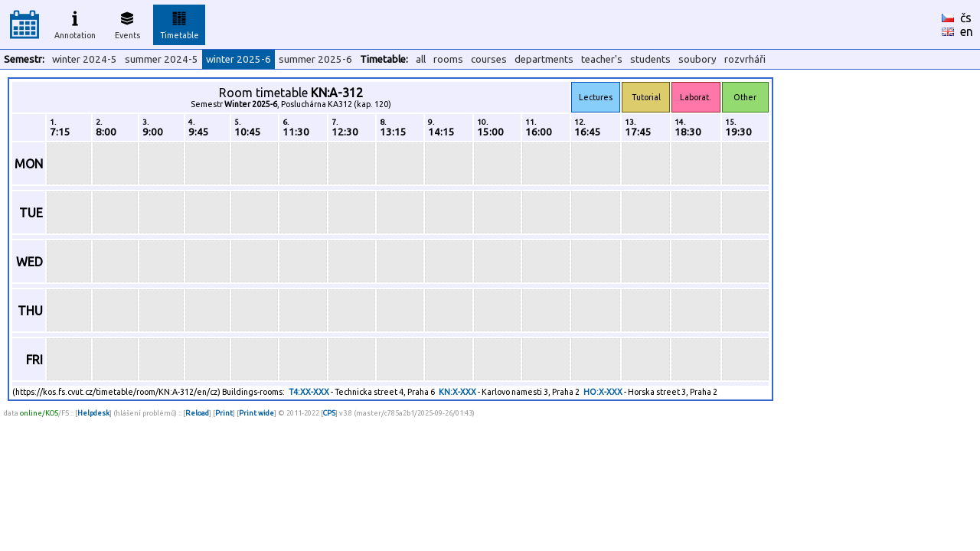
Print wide (256, 413)
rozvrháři (745, 59)
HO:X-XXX (603, 392)
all (421, 59)
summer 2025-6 (315, 59)
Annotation (75, 23)
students (650, 59)
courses (489, 59)
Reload (197, 413)
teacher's (602, 59)
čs (966, 18)
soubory (697, 59)
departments (544, 59)
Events (127, 23)
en (967, 31)
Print (224, 413)
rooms (448, 59)
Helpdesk (93, 413)
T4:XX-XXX (309, 392)
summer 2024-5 (162, 59)
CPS (329, 413)
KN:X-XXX (457, 392)
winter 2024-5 (85, 59)
